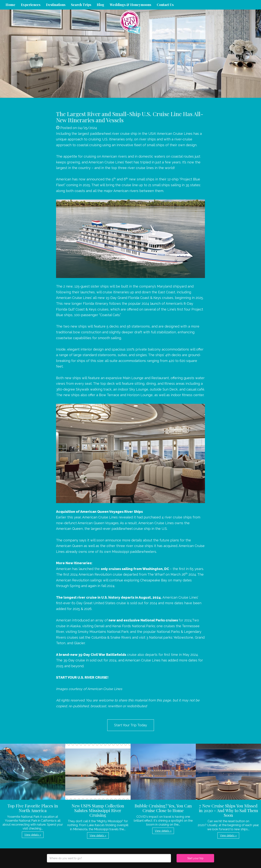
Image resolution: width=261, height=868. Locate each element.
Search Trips (81, 5)
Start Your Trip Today (131, 725)
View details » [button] (33, 835)
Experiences (31, 5)
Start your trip (195, 858)
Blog (101, 5)
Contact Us (165, 5)
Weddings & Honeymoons (130, 5)
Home (10, 5)
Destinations (56, 5)
